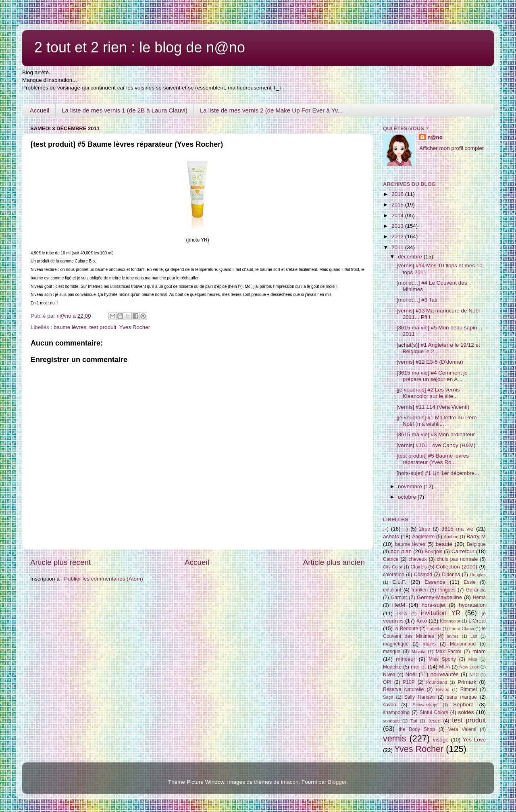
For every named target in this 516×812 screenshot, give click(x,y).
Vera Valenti (462, 729)
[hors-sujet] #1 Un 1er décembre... (438, 473)
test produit (103, 327)
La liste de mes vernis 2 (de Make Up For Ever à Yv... (271, 110)
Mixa (473, 659)
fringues (447, 590)
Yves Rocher (135, 327)
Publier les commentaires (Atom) (104, 579)
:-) (405, 529)
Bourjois (433, 552)
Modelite (392, 667)
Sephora (463, 705)
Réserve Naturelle (403, 689)
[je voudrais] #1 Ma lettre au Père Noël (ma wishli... (437, 421)
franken (420, 590)
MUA (444, 667)
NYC (474, 675)
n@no (435, 137)
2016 (398, 194)
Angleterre (423, 537)
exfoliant (392, 590)
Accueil (40, 110)
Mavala (419, 652)
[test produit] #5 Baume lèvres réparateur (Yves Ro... (433, 459)
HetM (399, 605)
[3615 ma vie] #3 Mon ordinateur (436, 434)
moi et (418, 667)
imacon (290, 782)
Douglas (478, 575)
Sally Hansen (420, 697)
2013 (398, 226)
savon (389, 705)
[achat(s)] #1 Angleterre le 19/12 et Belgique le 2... (438, 348)
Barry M (476, 536)
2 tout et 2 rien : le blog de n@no (140, 47)
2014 (398, 215)
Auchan (451, 537)
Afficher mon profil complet (451, 148)
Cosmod (423, 575)
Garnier (399, 598)
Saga (388, 697)
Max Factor (449, 652)
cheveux (417, 559)
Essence (435, 582)
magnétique (396, 644)
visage (441, 740)
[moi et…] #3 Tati (417, 300)
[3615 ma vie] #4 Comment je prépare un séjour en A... (432, 376)
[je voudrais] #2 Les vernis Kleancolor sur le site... (428, 393)
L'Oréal (477, 621)
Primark (467, 682)
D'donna (451, 575)
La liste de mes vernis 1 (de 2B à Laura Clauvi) (125, 110)
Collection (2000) (457, 567)
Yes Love (474, 740)
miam (479, 651)
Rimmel (469, 689)
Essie (470, 582)
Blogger (337, 782)
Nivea (389, 675)
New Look (469, 667)
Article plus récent (60, 562)
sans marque (462, 697)
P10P (409, 682)
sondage (391, 721)
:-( (386, 529)
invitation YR (441, 613)
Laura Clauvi (462, 629)
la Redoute (406, 629)
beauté (444, 544)
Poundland (437, 682)
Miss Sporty (442, 659)
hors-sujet (434, 605)
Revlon (443, 689)
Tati (414, 721)
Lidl (474, 636)
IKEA (402, 614)
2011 (398, 247)
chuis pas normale (457, 559)
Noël (411, 674)
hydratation (472, 605)
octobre (408, 497)
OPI (387, 682)
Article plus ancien (334, 562)
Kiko (422, 621)
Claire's (418, 567)
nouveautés (445, 674)
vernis (395, 738)
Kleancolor (450, 621)
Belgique (476, 544)
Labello (434, 629)
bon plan (401, 551)
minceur (406, 659)
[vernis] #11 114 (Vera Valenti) (433, 407)
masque (392, 652)
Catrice (391, 559)
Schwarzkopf (425, 705)
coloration (394, 575)
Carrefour (463, 551)
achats (391, 536)
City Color (393, 567)
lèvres (453, 636)
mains (429, 644)
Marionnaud (463, 644)
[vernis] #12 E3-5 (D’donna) (430, 362)
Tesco (434, 721)
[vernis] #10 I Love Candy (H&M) (436, 445)
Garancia (476, 590)
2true (424, 529)
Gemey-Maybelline (440, 597)
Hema (479, 598)
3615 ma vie (458, 529)
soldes (466, 712)
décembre (411, 257)
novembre (411, 486)
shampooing (396, 712)
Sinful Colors (434, 712)
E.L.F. (399, 582)
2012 (398, 236)
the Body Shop (417, 729)
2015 (398, 205)
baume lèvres (70, 327)
